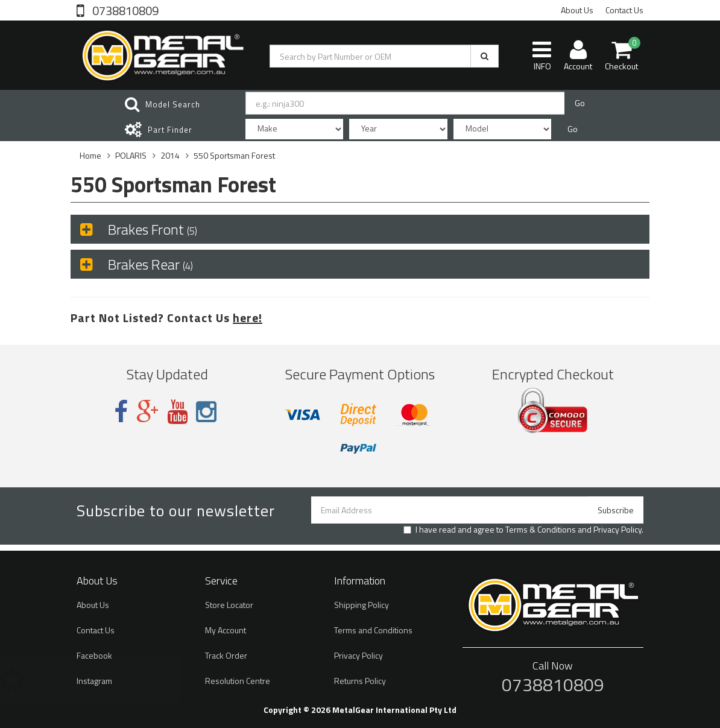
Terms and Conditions (373, 630)
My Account (226, 630)
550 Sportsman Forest (234, 155)
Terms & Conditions (541, 529)
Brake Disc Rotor (74, 681)
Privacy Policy (617, 529)
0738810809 (124, 10)
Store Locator (229, 605)
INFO (542, 55)
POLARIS (131, 155)
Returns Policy (360, 681)
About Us (577, 10)
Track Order (226, 655)
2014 (170, 155)
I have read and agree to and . (523, 530)
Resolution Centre (238, 681)
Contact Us (624, 10)
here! (248, 318)
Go (580, 103)
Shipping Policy (362, 605)
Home (90, 155)
